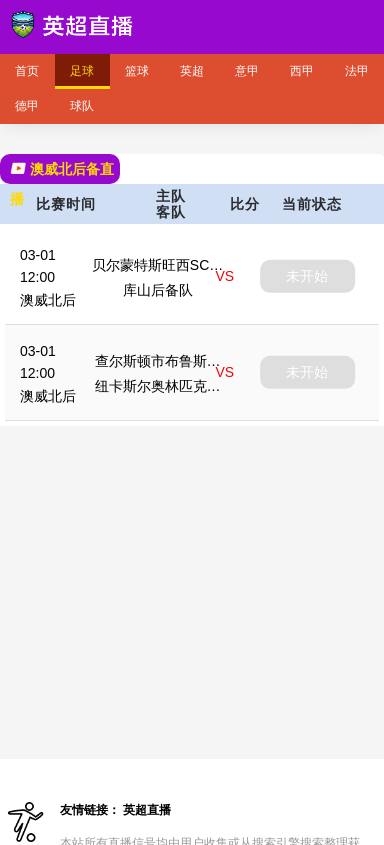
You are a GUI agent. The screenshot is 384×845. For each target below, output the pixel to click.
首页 (27, 71)
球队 (82, 106)
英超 (192, 71)
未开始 (307, 276)
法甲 (357, 71)
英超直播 (147, 810)
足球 (82, 71)
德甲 (27, 106)
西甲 (302, 71)
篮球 (137, 71)
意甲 (247, 71)
